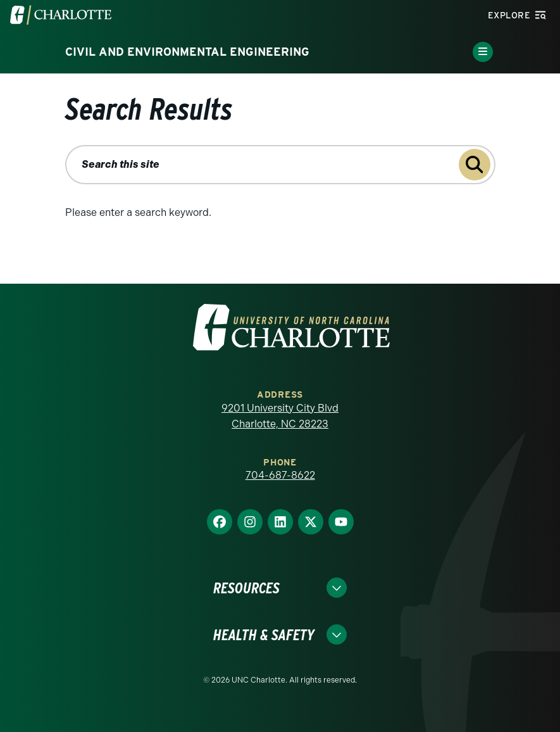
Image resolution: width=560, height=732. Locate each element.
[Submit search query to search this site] (475, 165)
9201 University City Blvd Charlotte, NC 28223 (280, 416)
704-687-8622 (280, 475)
